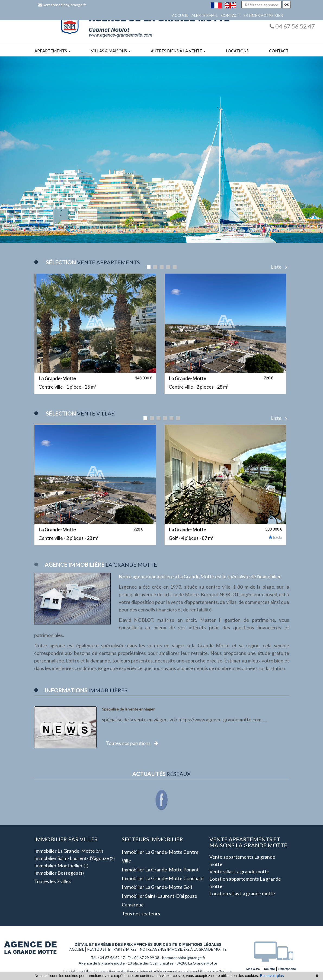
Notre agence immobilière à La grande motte (183, 949)
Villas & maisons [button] (111, 51)
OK (287, 4)
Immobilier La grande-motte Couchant (163, 878)
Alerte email (205, 15)
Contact (231, 15)
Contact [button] (279, 51)
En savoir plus (272, 976)
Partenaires (125, 949)
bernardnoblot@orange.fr (62, 5)
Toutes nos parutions (132, 743)
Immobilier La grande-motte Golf (157, 887)
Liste (279, 267)
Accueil (180, 15)
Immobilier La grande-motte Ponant (160, 870)
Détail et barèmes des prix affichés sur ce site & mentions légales (148, 944)
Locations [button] (237, 51)
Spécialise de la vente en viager (128, 709)
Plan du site (99, 949)
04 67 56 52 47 (292, 26)
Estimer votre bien (263, 15)
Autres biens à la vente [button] (178, 51)
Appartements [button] (52, 51)
